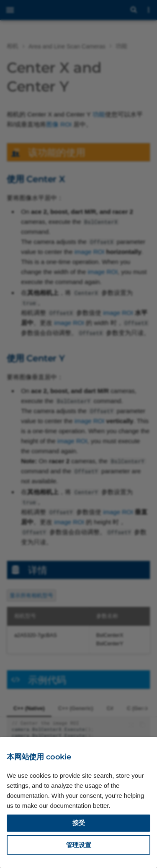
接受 (79, 823)
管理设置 (79, 845)
